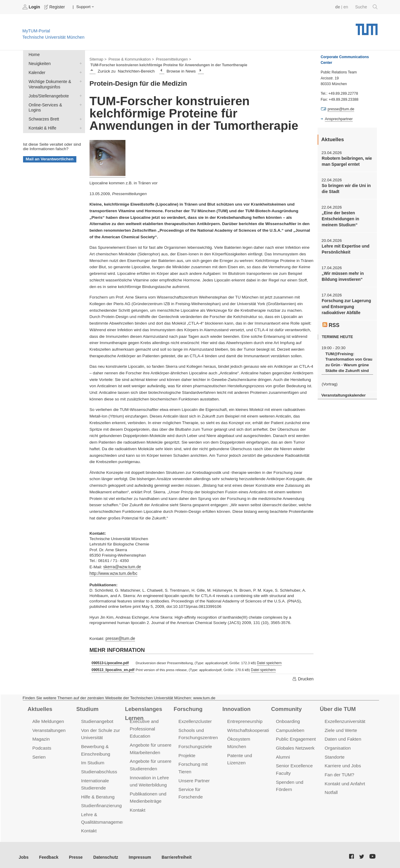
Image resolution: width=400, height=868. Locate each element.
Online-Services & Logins (79, 103)
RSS (331, 322)
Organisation (337, 746)
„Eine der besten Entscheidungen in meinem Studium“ (340, 218)
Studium (87, 708)
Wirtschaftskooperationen (253, 729)
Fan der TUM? (339, 772)
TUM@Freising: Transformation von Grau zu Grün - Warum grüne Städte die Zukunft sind (348, 359)
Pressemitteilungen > (171, 59)
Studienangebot (97, 720)
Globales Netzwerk (295, 746)
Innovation (236, 708)
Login (32, 7)
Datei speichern (268, 662)
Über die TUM (337, 708)
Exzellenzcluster (195, 720)
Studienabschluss (99, 769)
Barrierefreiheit (172, 853)
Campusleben (290, 729)
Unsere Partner (194, 778)
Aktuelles (40, 708)
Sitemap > (98, 59)
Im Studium (93, 761)
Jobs (24, 853)
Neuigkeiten (79, 63)
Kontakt (89, 827)
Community (286, 708)
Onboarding (288, 720)
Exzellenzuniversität (344, 720)
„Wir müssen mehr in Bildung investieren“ (342, 275)
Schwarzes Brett (79, 112)
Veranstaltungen (49, 729)
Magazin (41, 737)
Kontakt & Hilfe (79, 120)
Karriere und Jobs (342, 764)
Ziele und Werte (340, 729)
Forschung (188, 708)
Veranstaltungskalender (343, 392)
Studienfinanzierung (101, 802)
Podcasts (42, 746)
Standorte (334, 755)
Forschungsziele (195, 745)
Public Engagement (296, 737)
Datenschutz (103, 853)
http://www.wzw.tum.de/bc (113, 573)
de (338, 7)
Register (55, 7)
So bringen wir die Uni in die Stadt (345, 188)
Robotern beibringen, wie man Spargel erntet (346, 161)
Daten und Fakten (342, 737)
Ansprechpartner (338, 119)
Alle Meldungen (48, 720)
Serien (39, 755)
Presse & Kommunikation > (130, 59)
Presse (74, 853)
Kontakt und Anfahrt (344, 781)
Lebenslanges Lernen (153, 708)
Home (34, 54)
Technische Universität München (367, 27)
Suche (367, 7)
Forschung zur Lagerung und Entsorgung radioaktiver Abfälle (346, 305)
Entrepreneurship (244, 720)
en (346, 7)
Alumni (283, 755)
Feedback (48, 853)
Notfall (331, 789)
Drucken (303, 678)
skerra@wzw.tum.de (122, 566)
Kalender (79, 72)
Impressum (137, 853)
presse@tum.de (120, 638)
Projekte (187, 753)
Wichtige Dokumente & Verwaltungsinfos (79, 80)
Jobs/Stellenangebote (79, 94)
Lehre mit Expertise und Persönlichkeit (345, 248)
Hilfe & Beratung (97, 794)
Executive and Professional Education (144, 727)
